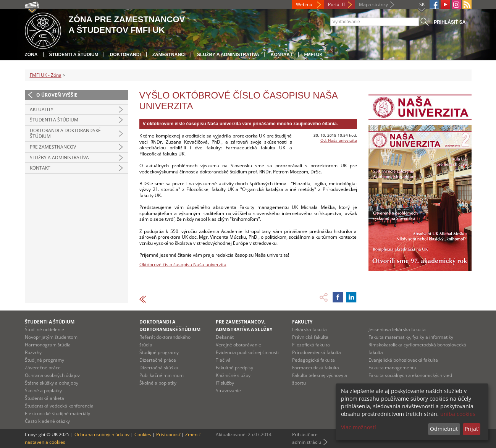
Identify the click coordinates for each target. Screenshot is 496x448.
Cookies (143, 434)
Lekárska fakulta (309, 329)
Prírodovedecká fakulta (317, 352)
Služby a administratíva (228, 55)
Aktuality (42, 109)
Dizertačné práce (158, 360)
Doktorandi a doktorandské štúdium (65, 133)
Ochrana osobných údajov (52, 375)
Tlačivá (223, 360)
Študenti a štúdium (74, 55)
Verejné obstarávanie (238, 345)
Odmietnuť (444, 429)
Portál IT (337, 4)
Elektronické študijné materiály (57, 413)
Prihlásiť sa (450, 22)
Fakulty (302, 322)
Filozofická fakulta (311, 345)
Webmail (305, 4)
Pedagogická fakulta (313, 360)
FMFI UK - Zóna (46, 75)
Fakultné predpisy (234, 368)
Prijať (471, 429)
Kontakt (282, 55)
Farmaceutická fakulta (316, 368)
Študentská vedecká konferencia (59, 406)
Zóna (31, 55)
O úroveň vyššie (57, 95)
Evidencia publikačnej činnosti (247, 352)
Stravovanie (228, 391)
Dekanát (225, 337)
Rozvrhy (33, 352)
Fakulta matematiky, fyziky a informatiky (411, 337)
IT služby (225, 383)
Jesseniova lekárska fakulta (397, 329)
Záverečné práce (43, 368)
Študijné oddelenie (44, 329)
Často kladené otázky (47, 421)
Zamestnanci (169, 55)
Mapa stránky (373, 4)
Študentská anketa (44, 398)
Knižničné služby (233, 375)
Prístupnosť (168, 434)
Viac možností (359, 427)
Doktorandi (125, 55)
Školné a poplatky (43, 391)
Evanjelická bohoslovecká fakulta (403, 360)
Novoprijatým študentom (51, 337)
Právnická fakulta (310, 337)
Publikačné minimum (162, 375)
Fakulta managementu (392, 368)
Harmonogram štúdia (48, 345)
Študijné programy (44, 360)
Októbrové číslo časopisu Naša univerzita (183, 264)
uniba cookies (458, 414)
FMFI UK (314, 55)
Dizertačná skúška (159, 368)
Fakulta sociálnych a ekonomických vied (410, 375)
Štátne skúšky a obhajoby (52, 383)
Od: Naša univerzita (339, 140)
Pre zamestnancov (53, 147)
